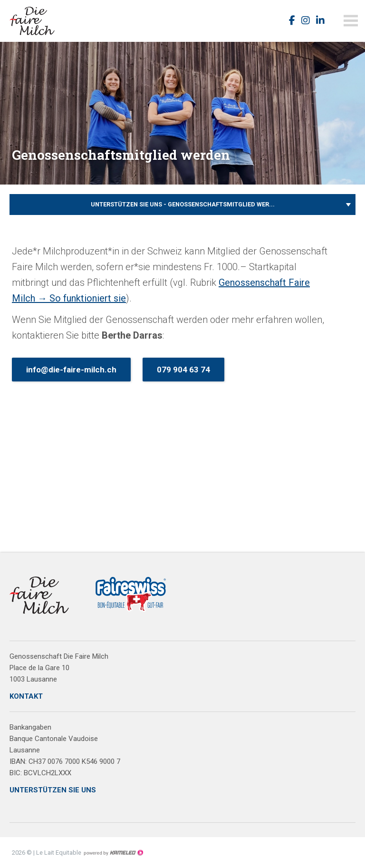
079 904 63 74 (183, 370)
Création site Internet (113, 853)
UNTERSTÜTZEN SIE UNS (53, 790)
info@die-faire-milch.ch (71, 370)
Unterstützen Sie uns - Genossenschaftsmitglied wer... (182, 205)
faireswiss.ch (38, 21)
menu (351, 21)
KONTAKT (26, 696)
